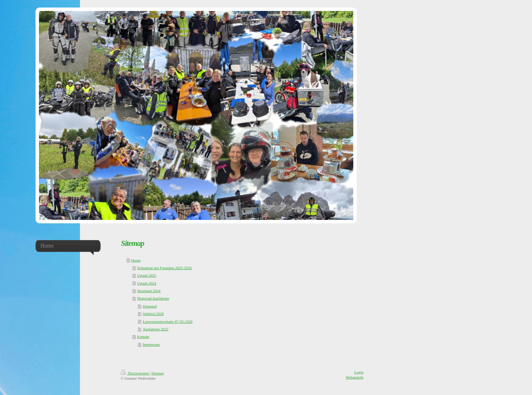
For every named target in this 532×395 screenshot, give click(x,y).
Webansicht (355, 377)
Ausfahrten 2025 (156, 329)
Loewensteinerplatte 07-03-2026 (168, 321)
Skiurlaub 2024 (149, 291)
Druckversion (135, 373)
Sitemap (158, 373)
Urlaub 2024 (147, 283)
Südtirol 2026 (153, 314)
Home (136, 260)
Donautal (150, 306)
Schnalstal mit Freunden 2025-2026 (164, 268)
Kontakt (143, 337)
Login (359, 372)
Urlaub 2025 (147, 275)
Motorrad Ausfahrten (153, 298)
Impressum (151, 344)
